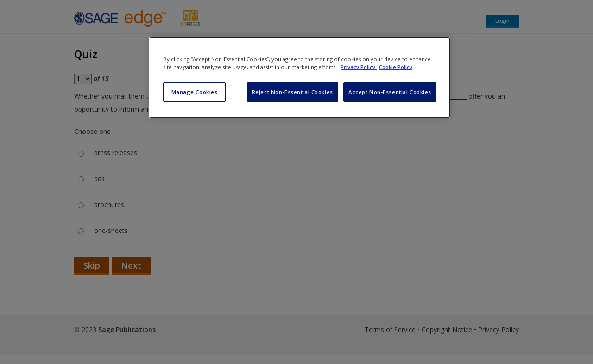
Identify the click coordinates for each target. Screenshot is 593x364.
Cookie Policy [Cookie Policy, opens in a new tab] (396, 67)
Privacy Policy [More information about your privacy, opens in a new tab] (359, 67)
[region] (300, 77)
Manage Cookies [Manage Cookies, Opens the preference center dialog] (195, 92)
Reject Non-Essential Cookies (293, 92)
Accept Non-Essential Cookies (390, 92)
